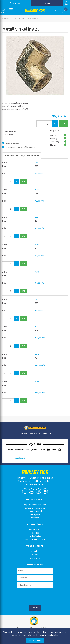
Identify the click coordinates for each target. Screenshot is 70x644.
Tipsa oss (35, 533)
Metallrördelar (32, 18)
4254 (37, 354)
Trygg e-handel (35, 511)
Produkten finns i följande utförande (22, 156)
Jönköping (35, 558)
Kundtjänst (35, 515)
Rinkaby (35, 551)
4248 (37, 190)
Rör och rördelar (18, 18)
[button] (3, 10)
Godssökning (35, 536)
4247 (37, 162)
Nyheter (35, 518)
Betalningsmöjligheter (35, 508)
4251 (37, 272)
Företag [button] (47, 3)
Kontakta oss (35, 530)
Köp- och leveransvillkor (35, 505)
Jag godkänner (35, 640)
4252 (37, 299)
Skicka (35, 608)
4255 (37, 382)
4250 (37, 245)
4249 (37, 217)
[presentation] (39, 596)
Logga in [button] (66, 3)
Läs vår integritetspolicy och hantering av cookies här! (35, 635)
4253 (37, 327)
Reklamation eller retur (35, 539)
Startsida (6, 18)
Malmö (35, 555)
